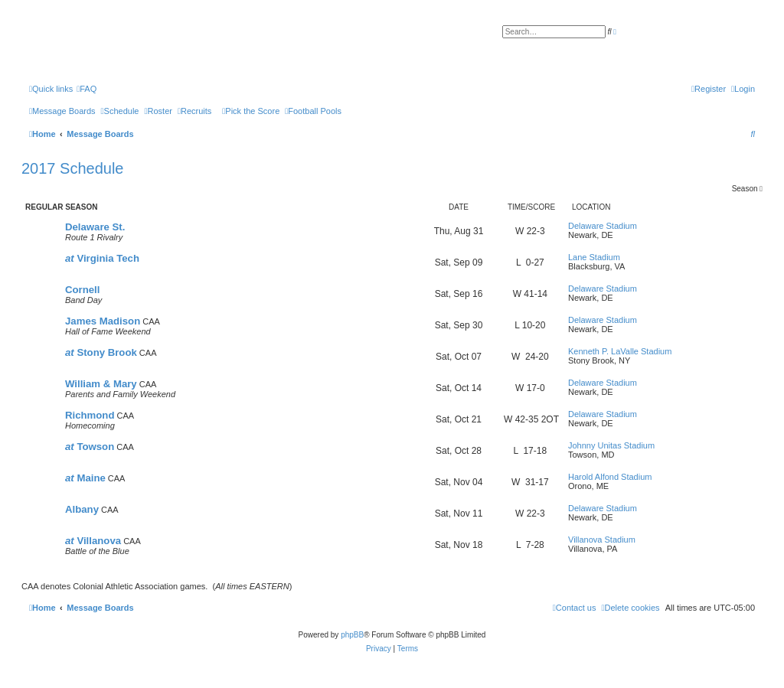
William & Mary (101, 384)
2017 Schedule (72, 168)
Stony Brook (101, 352)
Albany (82, 509)
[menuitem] (87, 89)
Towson (90, 447)
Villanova (93, 541)
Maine (85, 478)
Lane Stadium (594, 257)
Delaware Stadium (603, 226)
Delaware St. (95, 227)
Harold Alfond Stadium (610, 477)
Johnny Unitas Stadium (611, 445)
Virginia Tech (102, 258)
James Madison (103, 321)
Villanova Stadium (602, 540)
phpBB (352, 635)
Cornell (82, 290)
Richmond (90, 415)
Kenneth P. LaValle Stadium (620, 351)
